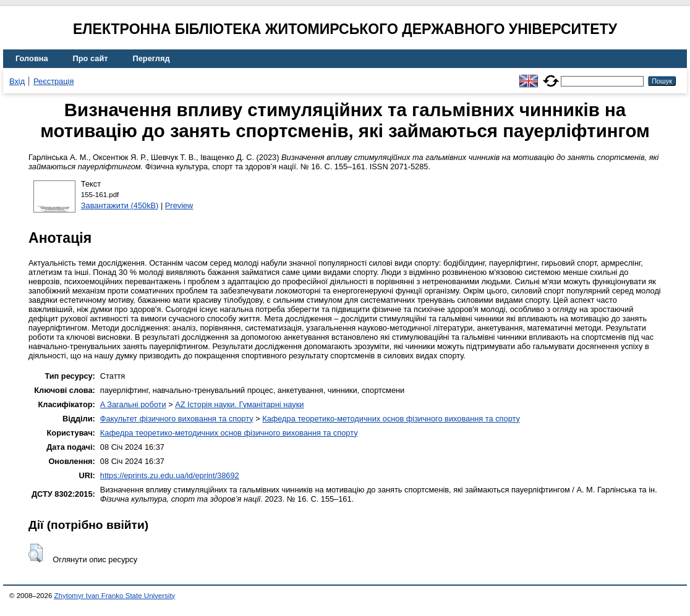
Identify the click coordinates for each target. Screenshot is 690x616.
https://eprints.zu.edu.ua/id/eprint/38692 (170, 475)
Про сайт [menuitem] (91, 58)
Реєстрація (53, 81)
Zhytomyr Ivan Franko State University (115, 596)
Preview (179, 205)
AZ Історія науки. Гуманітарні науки (239, 404)
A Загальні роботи (133, 404)
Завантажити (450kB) (120, 205)
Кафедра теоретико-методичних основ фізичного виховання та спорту (391, 419)
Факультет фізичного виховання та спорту (177, 419)
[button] (36, 553)
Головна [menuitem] (32, 58)
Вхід (17, 81)
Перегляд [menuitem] (151, 58)
